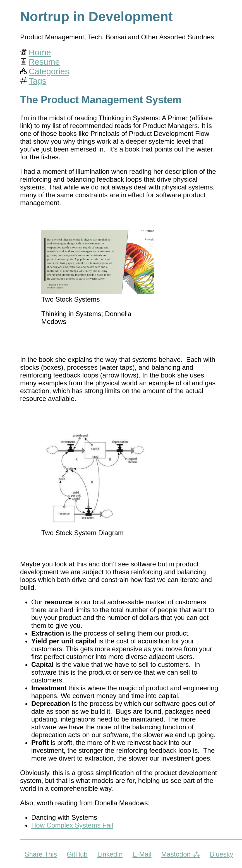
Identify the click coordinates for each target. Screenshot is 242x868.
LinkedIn (110, 854)
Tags (38, 81)
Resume (44, 62)
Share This (41, 854)
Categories (49, 71)
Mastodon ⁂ (180, 854)
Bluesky (222, 854)
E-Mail (142, 854)
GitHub (77, 854)
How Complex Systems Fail (72, 825)
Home (40, 52)
